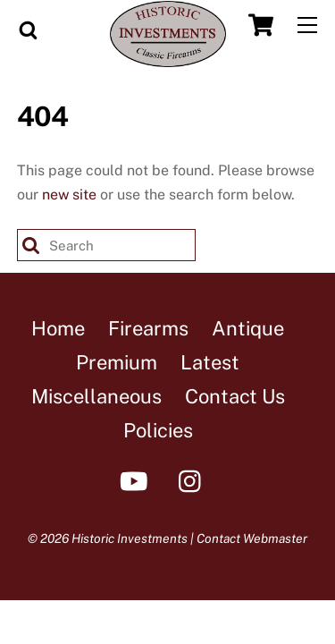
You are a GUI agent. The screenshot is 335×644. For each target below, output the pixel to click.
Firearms (148, 328)
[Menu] (307, 25)
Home (58, 328)
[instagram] (194, 480)
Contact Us (235, 396)
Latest (210, 362)
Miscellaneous (96, 396)
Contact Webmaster (252, 538)
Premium (117, 362)
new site (69, 195)
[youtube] (137, 480)
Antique (248, 328)
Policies (158, 430)
